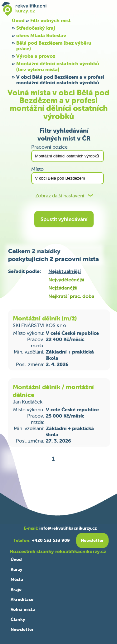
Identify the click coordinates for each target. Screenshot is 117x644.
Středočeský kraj (36, 28)
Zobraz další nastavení (60, 196)
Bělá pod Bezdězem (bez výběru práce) (54, 46)
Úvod (16, 559)
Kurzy (16, 569)
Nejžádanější (63, 288)
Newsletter (22, 629)
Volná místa (23, 609)
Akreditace (22, 599)
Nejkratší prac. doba (71, 296)
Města (17, 579)
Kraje (16, 589)
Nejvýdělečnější (66, 280)
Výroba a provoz (36, 56)
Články (18, 619)
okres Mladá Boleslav (41, 35)
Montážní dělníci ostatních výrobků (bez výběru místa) (58, 66)
